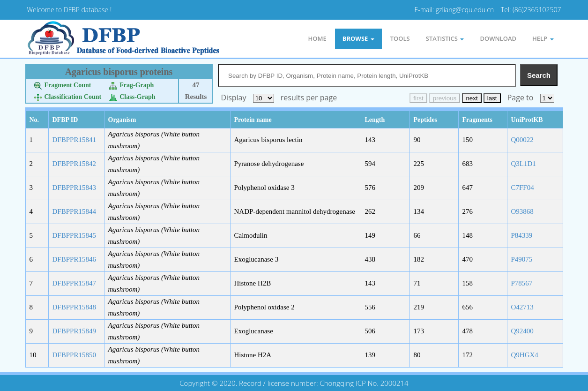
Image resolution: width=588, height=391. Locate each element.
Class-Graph (132, 97)
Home (317, 38)
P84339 (522, 235)
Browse (358, 38)
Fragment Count (63, 85)
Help (543, 38)
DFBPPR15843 (74, 188)
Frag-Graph (131, 85)
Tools (400, 38)
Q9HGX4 (525, 355)
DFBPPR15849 (74, 331)
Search (539, 75)
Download (498, 38)
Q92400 (522, 331)
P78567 (522, 283)
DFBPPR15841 (74, 140)
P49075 (522, 259)
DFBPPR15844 (74, 211)
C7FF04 (523, 188)
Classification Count (68, 97)
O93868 (522, 211)
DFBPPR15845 (74, 235)
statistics (445, 38)
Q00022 (522, 140)
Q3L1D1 (524, 164)
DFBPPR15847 (74, 283)
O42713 (522, 307)
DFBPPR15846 (74, 259)
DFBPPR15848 (74, 307)
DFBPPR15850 (74, 355)
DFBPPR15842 (74, 164)
